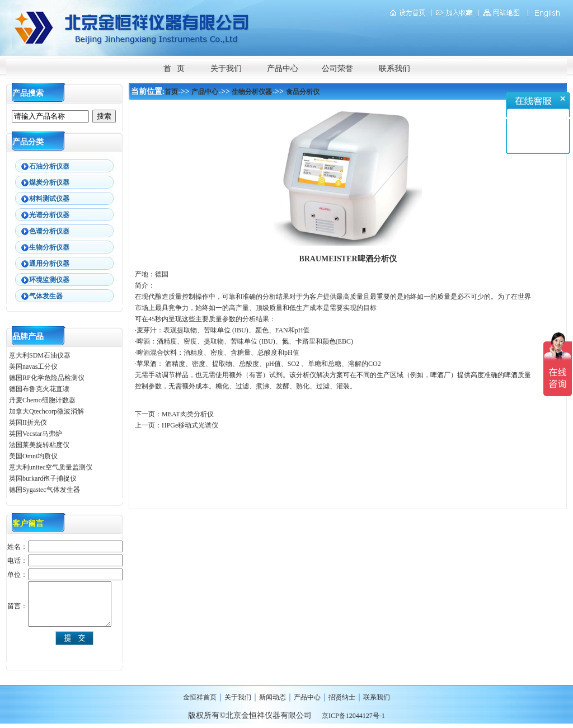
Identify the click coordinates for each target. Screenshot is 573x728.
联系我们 (394, 69)
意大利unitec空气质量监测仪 (51, 467)
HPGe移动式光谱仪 (190, 425)
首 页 (174, 69)
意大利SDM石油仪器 (40, 355)
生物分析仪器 (252, 92)
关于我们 (226, 69)
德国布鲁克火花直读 (39, 389)
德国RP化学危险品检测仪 (47, 378)
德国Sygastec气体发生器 (45, 490)
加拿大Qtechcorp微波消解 (46, 411)
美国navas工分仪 (33, 367)
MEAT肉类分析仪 (188, 414)
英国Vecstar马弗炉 (36, 434)
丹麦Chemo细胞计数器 (42, 400)
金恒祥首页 (200, 697)
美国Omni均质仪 (33, 456)
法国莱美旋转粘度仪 (39, 445)
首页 (171, 92)
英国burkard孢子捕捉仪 (43, 478)
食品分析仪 (303, 92)
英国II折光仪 (28, 422)
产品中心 (283, 69)
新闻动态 (273, 697)
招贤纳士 (342, 697)
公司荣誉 (337, 69)
